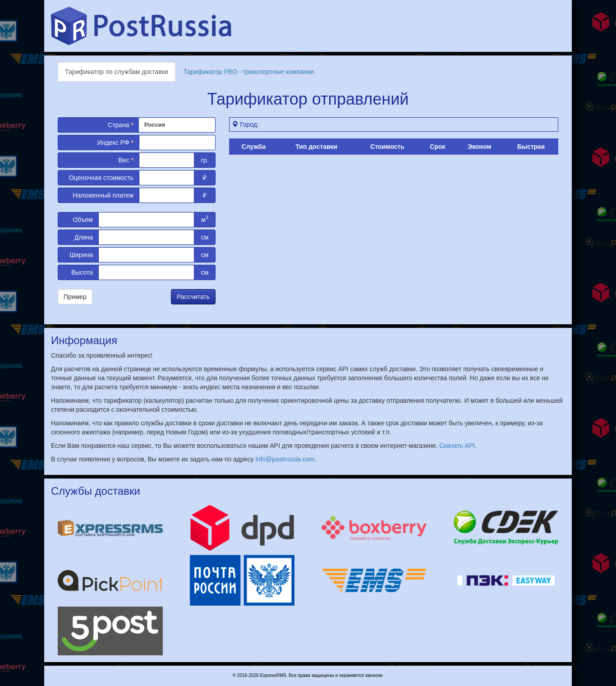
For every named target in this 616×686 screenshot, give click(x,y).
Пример (75, 297)
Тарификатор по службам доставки (117, 72)
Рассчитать (193, 297)
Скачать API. (458, 446)
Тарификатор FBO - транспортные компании (249, 72)
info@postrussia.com (285, 459)
